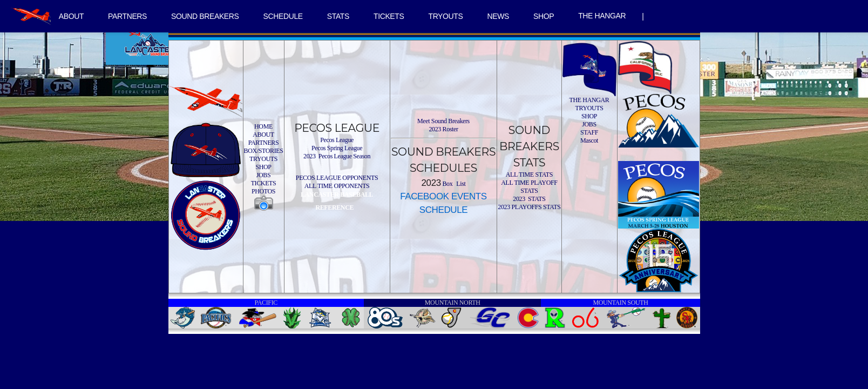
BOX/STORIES (264, 151)
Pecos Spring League (337, 148)
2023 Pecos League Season (337, 156)
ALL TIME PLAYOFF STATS (529, 187)
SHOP (544, 16)
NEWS (498, 16)
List (460, 184)
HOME (263, 126)
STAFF (589, 132)
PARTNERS (127, 16)
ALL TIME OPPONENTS (337, 186)
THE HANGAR (602, 16)
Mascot (589, 140)
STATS (338, 16)
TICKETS (389, 16)
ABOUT (71, 16)
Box (447, 184)
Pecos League (337, 140)
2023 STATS (529, 199)
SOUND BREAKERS (205, 16)
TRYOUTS (445, 16)
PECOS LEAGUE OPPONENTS (337, 178)
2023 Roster (443, 129)
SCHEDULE (283, 16)
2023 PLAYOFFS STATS (529, 207)
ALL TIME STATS (529, 175)
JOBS (264, 175)
